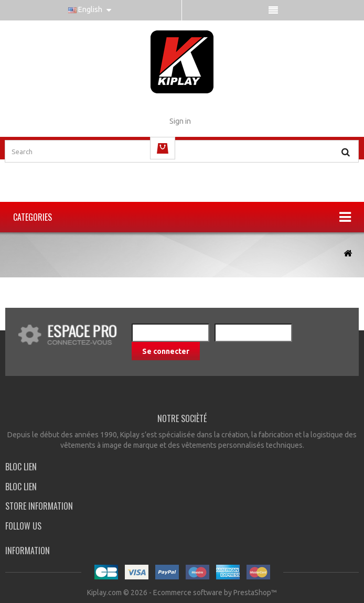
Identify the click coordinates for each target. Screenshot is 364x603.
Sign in (180, 121)
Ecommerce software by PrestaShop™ (215, 593)
